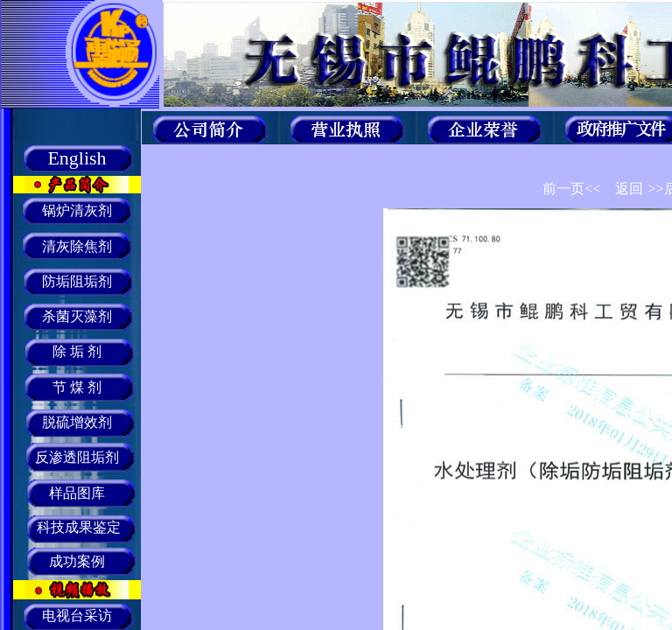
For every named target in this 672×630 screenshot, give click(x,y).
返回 (629, 189)
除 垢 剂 (77, 351)
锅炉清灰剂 (77, 210)
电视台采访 (77, 616)
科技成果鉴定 (77, 527)
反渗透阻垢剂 (77, 457)
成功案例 (77, 561)
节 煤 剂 (77, 387)
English (77, 158)
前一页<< (571, 189)
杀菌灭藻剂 (77, 316)
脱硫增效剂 (77, 422)
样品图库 (77, 493)
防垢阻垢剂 (77, 281)
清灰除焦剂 (77, 246)
